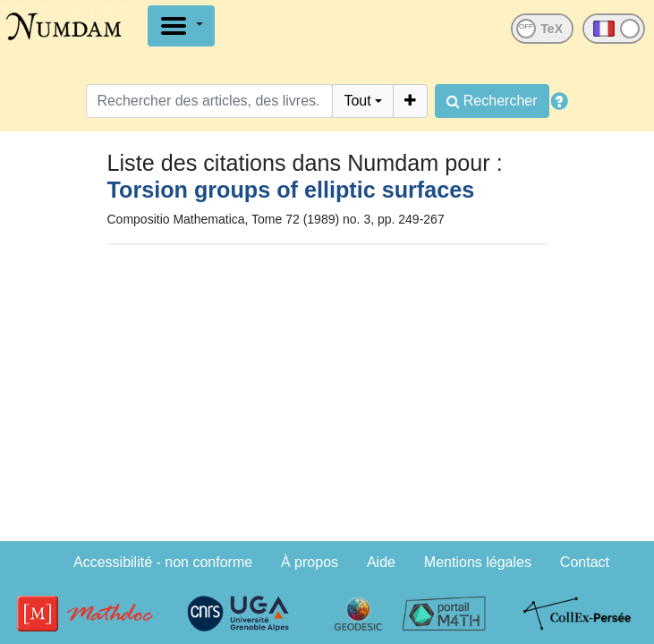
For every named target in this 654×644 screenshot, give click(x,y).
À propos (310, 562)
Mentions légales (478, 562)
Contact (585, 562)
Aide (381, 562)
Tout (357, 101)
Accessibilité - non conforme (163, 562)
